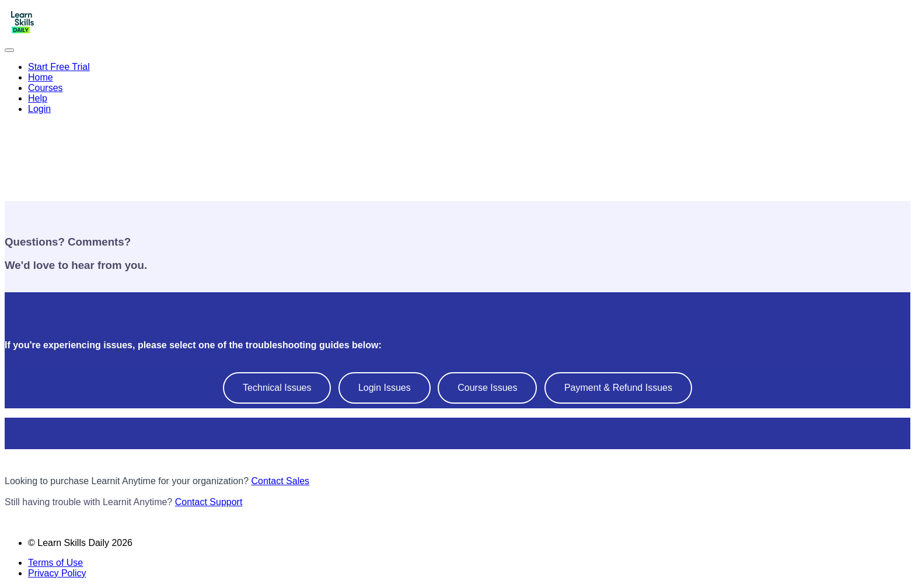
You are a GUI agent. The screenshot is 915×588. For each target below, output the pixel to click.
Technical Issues (277, 388)
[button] (9, 50)
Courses (46, 88)
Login (39, 109)
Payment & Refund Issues (618, 388)
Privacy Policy (57, 573)
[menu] (457, 88)
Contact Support (209, 502)
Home (41, 77)
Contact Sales (280, 481)
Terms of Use (55, 563)
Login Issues (385, 388)
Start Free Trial (59, 67)
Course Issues (487, 388)
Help (38, 98)
